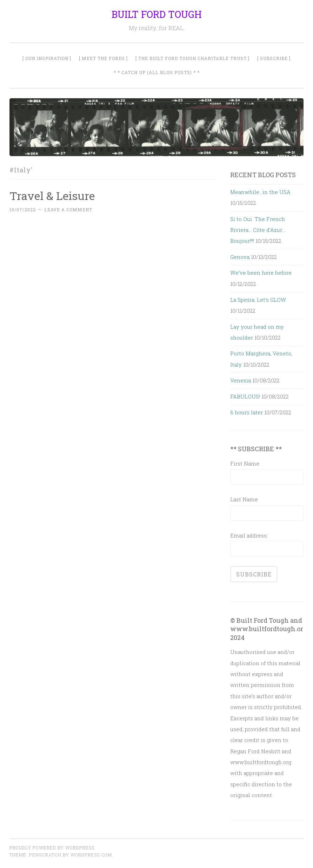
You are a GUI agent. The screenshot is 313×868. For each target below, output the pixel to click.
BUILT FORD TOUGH (157, 14)
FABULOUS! (245, 396)
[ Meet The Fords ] (103, 58)
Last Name (244, 499)
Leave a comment (68, 209)
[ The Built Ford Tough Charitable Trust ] (192, 58)
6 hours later (247, 412)
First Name (245, 463)
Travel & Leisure (52, 196)
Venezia (241, 380)
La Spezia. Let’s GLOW (258, 300)
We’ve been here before (261, 273)
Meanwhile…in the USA (260, 192)
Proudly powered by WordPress (52, 848)
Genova (240, 257)
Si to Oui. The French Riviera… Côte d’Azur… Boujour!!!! (258, 230)
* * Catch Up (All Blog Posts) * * (157, 72)
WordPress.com (91, 855)
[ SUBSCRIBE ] (274, 58)
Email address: (249, 535)
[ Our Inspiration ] (47, 58)
